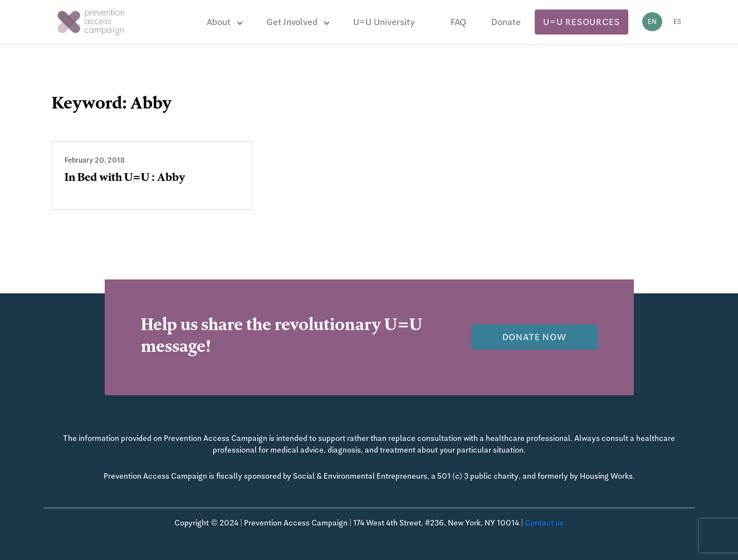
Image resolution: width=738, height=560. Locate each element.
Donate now (534, 337)
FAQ (458, 22)
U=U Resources (581, 22)
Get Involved (292, 22)
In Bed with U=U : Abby (125, 179)
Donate (506, 22)
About (219, 22)
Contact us (544, 523)
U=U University (384, 22)
